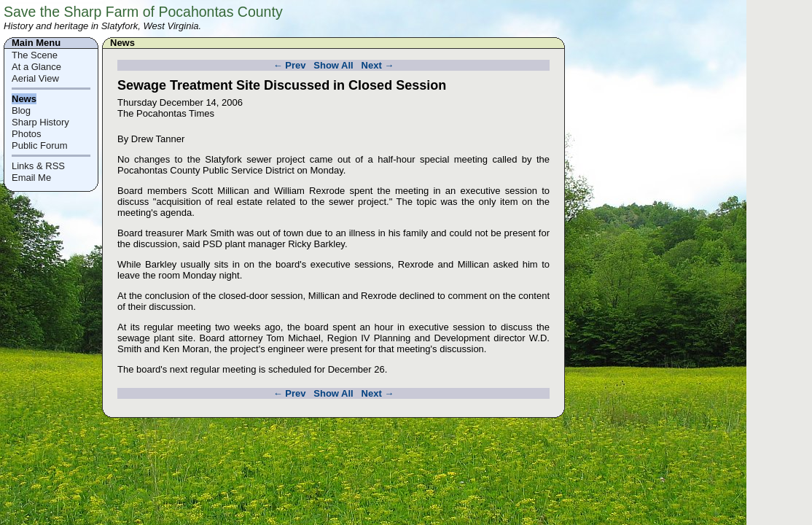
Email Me (31, 178)
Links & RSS (38, 166)
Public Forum (40, 145)
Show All (333, 65)
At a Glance (36, 67)
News (24, 99)
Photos (26, 134)
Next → (378, 65)
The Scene (35, 55)
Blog (21, 110)
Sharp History (40, 122)
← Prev (290, 65)
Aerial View (35, 78)
